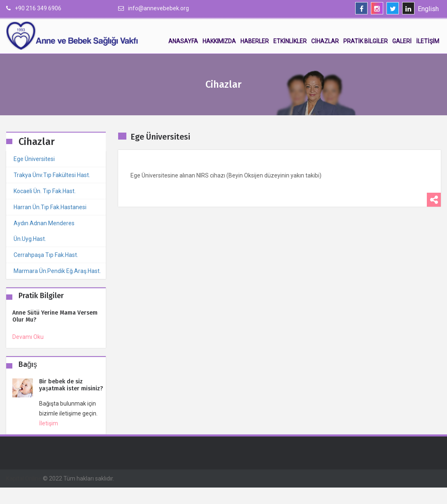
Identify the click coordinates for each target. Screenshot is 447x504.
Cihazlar (325, 41)
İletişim (428, 41)
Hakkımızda (219, 41)
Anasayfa (183, 41)
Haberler (255, 41)
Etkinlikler (290, 41)
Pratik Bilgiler (366, 41)
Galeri (402, 41)
